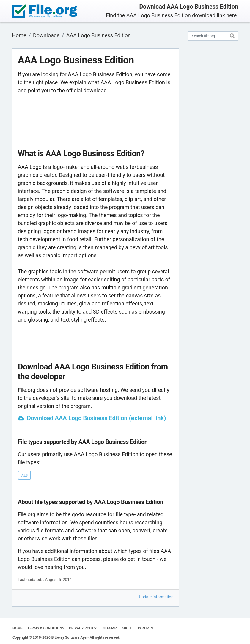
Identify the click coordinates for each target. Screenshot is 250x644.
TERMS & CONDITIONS (46, 628)
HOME (18, 628)
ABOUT (127, 628)
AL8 (25, 475)
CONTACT (146, 628)
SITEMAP (109, 628)
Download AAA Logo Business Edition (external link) (97, 418)
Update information (156, 597)
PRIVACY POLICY (83, 628)
